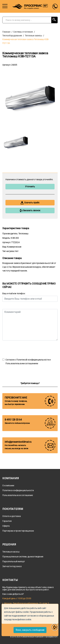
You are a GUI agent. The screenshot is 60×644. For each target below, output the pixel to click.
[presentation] (26, 349)
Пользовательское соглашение (18, 495)
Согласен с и (28, 362)
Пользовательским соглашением (22, 363)
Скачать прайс (30, 203)
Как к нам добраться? (13, 594)
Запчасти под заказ (12, 566)
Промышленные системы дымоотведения (23, 557)
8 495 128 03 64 (13, 420)
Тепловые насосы (11, 552)
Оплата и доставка (12, 516)
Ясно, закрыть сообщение (30, 630)
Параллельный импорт (14, 562)
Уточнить (30, 187)
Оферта (6, 526)
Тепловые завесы (34, 36)
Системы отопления (23, 32)
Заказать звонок (30, 211)
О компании (8, 486)
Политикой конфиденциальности (33, 360)
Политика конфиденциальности (18, 490)
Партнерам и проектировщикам (18, 531)
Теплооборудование (12, 36)
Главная (6, 32)
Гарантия (7, 521)
